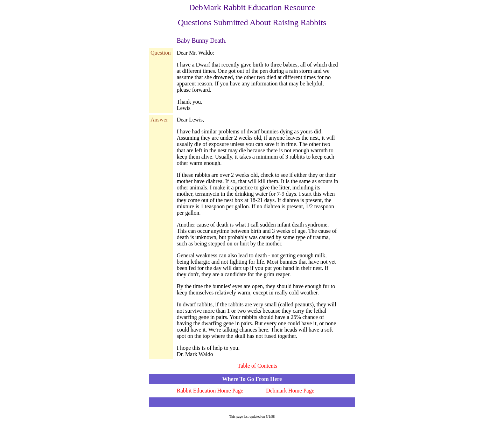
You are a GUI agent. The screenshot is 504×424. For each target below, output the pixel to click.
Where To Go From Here (252, 379)
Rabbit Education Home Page (210, 391)
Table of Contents (258, 366)
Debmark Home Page (290, 391)
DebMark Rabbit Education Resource (252, 7)
